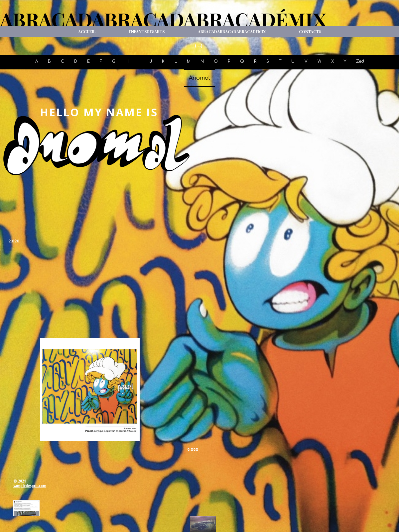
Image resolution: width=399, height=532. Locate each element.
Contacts (310, 32)
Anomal (199, 78)
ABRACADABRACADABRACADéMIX (163, 19)
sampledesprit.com (30, 486)
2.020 (14, 241)
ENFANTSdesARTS (147, 32)
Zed (360, 61)
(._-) (199, 46)
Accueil (87, 32)
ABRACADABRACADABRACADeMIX (232, 32)
